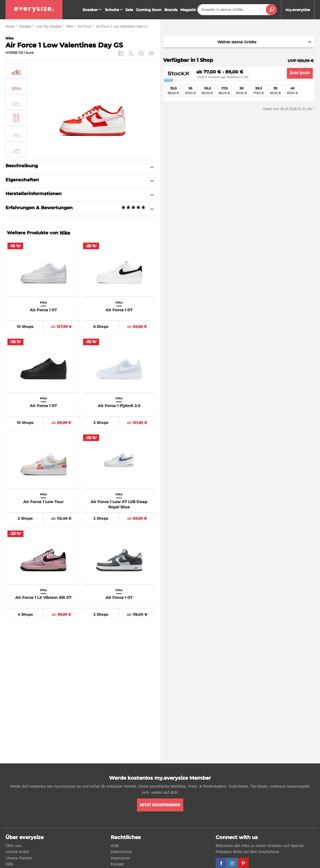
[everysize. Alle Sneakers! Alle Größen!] (34, 10)
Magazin (188, 10)
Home (10, 26)
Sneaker (93, 10)
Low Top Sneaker (49, 26)
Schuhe (114, 10)
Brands (171, 10)
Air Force (84, 26)
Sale (129, 10)
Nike (70, 26)
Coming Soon (149, 10)
